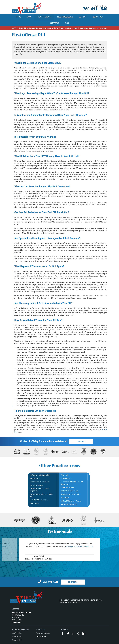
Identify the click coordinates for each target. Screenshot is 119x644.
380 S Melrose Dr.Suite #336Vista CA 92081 (18, 617)
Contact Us (81, 441)
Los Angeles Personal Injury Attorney (79, 546)
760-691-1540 (95, 9)
